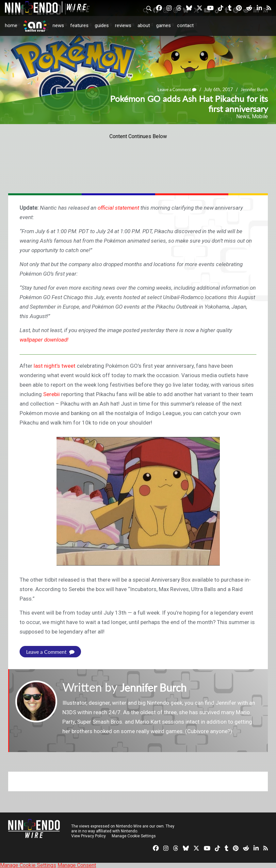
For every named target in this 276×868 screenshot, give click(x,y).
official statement (118, 208)
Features (79, 25)
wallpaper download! (44, 340)
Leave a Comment (173, 89)
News (58, 25)
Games (163, 25)
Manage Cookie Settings (134, 836)
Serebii (51, 394)
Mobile (260, 116)
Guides (102, 25)
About (144, 25)
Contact (185, 25)
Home (11, 25)
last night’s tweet (55, 366)
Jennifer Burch (253, 89)
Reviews (123, 25)
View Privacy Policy (89, 836)
